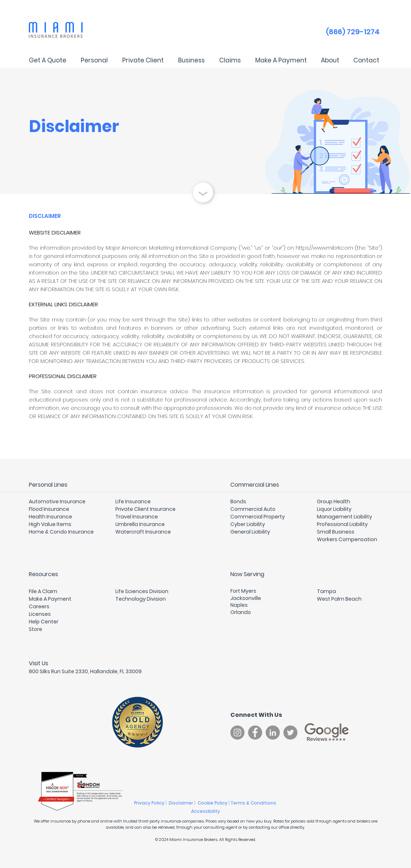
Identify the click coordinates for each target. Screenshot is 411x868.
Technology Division (141, 599)
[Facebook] (255, 733)
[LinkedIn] (273, 733)
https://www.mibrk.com (324, 248)
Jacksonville (246, 598)
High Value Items (50, 524)
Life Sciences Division (142, 591)
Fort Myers (243, 591)
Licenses (40, 614)
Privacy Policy (150, 803)
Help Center (44, 622)
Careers (39, 606)
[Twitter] (290, 733)
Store (36, 629)
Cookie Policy (213, 803)
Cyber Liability (248, 524)
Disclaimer (182, 803)
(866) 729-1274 (353, 32)
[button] (94, 60)
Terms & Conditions (254, 803)
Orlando (241, 612)
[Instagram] (237, 733)
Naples (239, 605)
